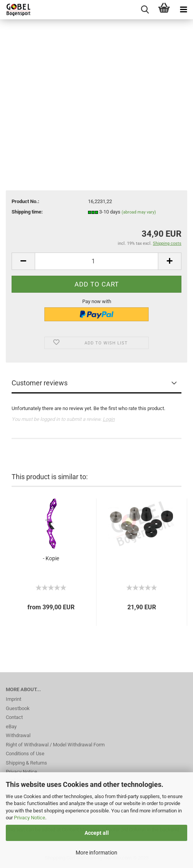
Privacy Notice (30, 818)
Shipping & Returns (26, 763)
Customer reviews (40, 383)
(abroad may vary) (139, 212)
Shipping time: (27, 212)
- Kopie (51, 558)
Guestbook (18, 708)
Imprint (14, 699)
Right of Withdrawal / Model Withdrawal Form (55, 745)
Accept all (97, 833)
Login (109, 419)
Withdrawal (18, 735)
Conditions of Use (25, 754)
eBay (11, 726)
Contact (14, 717)
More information (96, 853)
